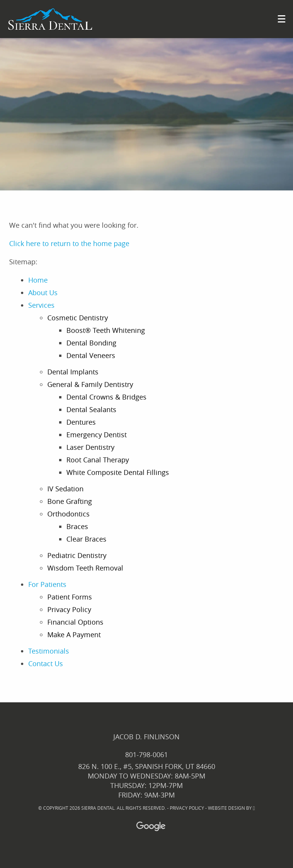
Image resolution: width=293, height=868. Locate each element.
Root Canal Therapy (98, 460)
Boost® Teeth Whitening (106, 330)
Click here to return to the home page (69, 243)
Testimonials (49, 651)
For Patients (47, 584)
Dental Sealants (91, 409)
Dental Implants (73, 372)
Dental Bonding (91, 343)
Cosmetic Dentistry (78, 318)
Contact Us (46, 663)
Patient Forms (70, 597)
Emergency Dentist (97, 435)
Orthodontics (68, 514)
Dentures (81, 422)
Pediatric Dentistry (77, 555)
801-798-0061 (146, 755)
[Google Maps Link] (144, 826)
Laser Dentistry (90, 447)
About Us (43, 293)
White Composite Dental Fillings (118, 472)
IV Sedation (65, 489)
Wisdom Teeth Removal (85, 568)
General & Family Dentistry (90, 384)
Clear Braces (86, 539)
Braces (77, 526)
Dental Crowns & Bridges (106, 397)
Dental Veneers (91, 355)
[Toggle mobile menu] (282, 19)
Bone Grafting (70, 501)
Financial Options (75, 622)
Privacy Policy (69, 609)
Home (38, 280)
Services (41, 305)
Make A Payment (74, 635)
